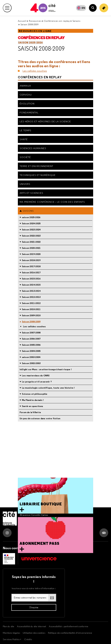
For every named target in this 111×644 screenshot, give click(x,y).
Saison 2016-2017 (31, 273)
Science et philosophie (35, 394)
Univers (25, 184)
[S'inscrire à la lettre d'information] (34, 607)
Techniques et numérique (38, 175)
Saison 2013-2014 (31, 291)
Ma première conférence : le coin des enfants (52, 202)
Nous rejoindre (65, 548)
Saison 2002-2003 (31, 363)
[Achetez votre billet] (104, 8)
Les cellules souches (35, 66)
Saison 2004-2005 (31, 351)
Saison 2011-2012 (31, 303)
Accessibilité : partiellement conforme (69, 626)
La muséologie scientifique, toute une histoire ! (48, 388)
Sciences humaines (33, 148)
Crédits (28, 639)
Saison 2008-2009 (41, 49)
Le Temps (25, 130)
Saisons (76, 21)
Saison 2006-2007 (31, 339)
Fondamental (29, 112)
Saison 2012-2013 (31, 297)
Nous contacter (15, 548)
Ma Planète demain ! (33, 400)
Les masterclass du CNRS (36, 376)
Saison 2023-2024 (31, 230)
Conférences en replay (57, 21)
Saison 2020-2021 (31, 248)
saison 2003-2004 (31, 357)
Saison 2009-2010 (31, 315)
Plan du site (8, 626)
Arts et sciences (31, 193)
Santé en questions (33, 406)
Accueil (22, 21)
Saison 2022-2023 (31, 236)
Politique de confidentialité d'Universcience (70, 633)
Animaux (25, 86)
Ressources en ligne (35, 31)
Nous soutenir (40, 548)
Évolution (27, 104)
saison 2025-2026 (30, 42)
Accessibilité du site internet (32, 626)
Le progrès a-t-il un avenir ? (37, 382)
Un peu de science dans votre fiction (40, 418)
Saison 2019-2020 (31, 254)
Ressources (35, 21)
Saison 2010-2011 (31, 309)
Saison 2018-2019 (31, 260)
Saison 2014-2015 (31, 285)
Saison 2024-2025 (31, 223)
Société (25, 157)
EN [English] (83, 8)
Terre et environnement (36, 166)
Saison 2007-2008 (31, 333)
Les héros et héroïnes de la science (45, 121)
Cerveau (26, 95)
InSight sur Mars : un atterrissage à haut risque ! (46, 369)
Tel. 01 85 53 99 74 (29, 522)
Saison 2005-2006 (31, 345)
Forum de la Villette (30, 412)
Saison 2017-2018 (31, 266)
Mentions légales (11, 633)
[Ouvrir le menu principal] (7, 8)
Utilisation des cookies (34, 633)
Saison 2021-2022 (31, 242)
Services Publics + (12, 639)
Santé (24, 139)
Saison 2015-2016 (31, 279)
